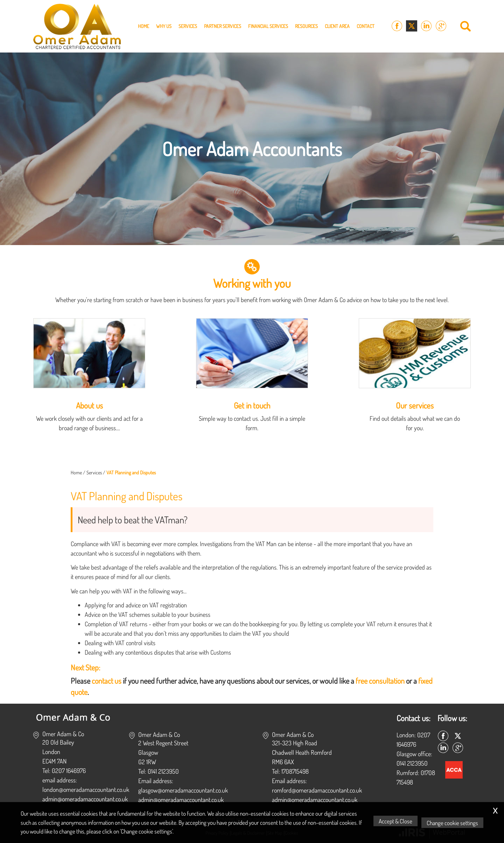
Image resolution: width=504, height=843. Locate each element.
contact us (107, 681)
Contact (366, 26)
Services (188, 26)
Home (143, 26)
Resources (306, 26)
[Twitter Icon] (412, 26)
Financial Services (268, 26)
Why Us (164, 26)
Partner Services (223, 26)
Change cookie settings (454, 823)
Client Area (337, 26)
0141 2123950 (412, 763)
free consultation (380, 681)
